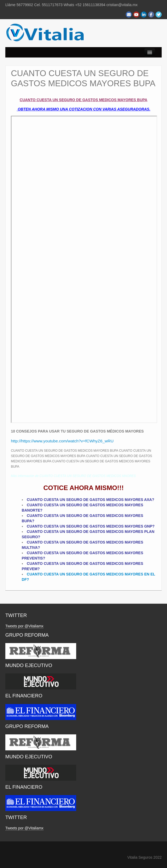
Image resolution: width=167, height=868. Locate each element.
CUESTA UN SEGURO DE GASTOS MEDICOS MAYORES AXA (98, 500)
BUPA (27, 521)
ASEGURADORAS (133, 109)
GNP (148, 526)
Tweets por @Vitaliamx (24, 626)
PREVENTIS (32, 558)
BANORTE (31, 510)
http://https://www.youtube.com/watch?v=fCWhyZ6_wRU (62, 441)
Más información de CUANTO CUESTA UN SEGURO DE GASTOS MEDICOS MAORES (73, 476)
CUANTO (35, 505)
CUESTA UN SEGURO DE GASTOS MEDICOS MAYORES (93, 505)
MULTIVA (30, 548)
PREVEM (30, 569)
